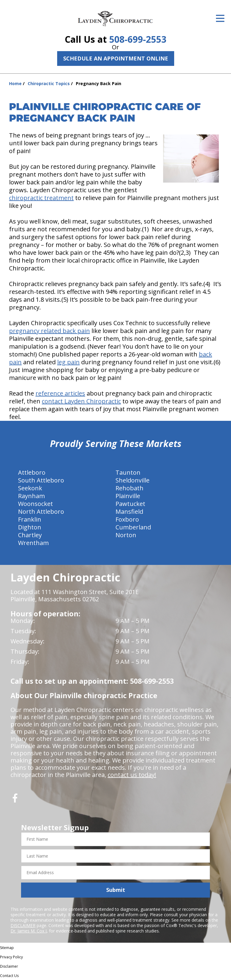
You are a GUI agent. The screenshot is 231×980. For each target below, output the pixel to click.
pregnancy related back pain (49, 331)
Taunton (128, 472)
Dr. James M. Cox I (29, 931)
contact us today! (132, 775)
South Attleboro (41, 480)
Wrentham (33, 543)
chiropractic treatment (41, 198)
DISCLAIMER (23, 925)
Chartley (30, 535)
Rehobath (129, 488)
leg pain (68, 362)
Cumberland (133, 527)
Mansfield (129, 512)
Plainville (128, 496)
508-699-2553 (138, 39)
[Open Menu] (220, 18)
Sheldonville (132, 480)
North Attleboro (41, 512)
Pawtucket (130, 504)
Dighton (30, 527)
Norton (126, 535)
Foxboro (127, 519)
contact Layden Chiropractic (81, 401)
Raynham (31, 496)
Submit (116, 890)
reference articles (60, 393)
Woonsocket (35, 504)
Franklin (30, 519)
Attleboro (32, 472)
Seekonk (30, 488)
